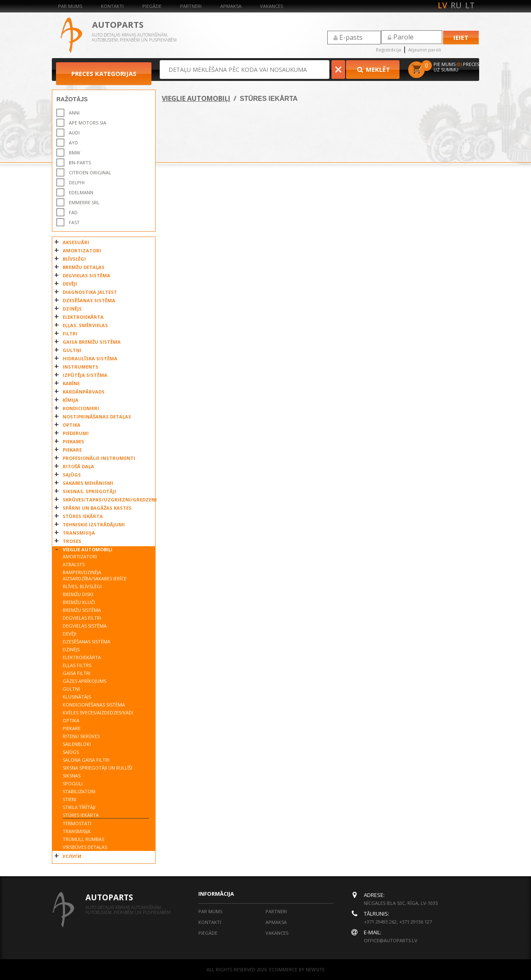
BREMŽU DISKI (78, 594)
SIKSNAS (72, 776)
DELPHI (77, 182)
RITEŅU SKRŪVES (81, 736)
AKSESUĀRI (76, 242)
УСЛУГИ (72, 856)
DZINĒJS (72, 309)
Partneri (191, 6)
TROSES (72, 541)
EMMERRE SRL (84, 202)
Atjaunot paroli (425, 50)
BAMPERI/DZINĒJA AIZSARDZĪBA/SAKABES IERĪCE (95, 575)
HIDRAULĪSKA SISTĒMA (90, 358)
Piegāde (152, 6)
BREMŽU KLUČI (79, 602)
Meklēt (373, 69)
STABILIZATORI (79, 791)
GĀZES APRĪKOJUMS (84, 681)
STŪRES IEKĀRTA (83, 516)
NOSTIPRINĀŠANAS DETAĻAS (97, 417)
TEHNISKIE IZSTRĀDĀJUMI (94, 524)
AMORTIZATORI (82, 250)
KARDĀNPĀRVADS (84, 392)
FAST (74, 222)
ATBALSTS (74, 564)
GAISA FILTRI (77, 673)
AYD (73, 143)
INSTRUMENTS (80, 367)
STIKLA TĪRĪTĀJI (79, 807)
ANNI (74, 113)
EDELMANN (81, 192)
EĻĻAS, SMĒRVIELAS (85, 325)
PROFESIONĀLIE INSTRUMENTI (99, 458)
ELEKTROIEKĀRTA (83, 317)
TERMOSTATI (77, 823)
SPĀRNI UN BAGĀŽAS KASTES (97, 508)
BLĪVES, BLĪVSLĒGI (82, 586)
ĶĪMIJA (71, 400)
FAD (73, 212)
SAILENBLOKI (77, 744)
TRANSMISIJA (79, 533)
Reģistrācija (389, 50)
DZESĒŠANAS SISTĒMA (89, 300)
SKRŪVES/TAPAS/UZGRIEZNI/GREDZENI (107, 500)
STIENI (69, 799)
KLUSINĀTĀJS (77, 697)
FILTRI (70, 334)
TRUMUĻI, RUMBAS (83, 839)
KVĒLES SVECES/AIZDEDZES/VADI (98, 712)
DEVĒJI (70, 284)
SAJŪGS (72, 475)
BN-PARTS (80, 163)
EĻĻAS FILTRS (77, 665)
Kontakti (112, 6)
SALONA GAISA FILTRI (86, 760)
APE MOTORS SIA (88, 123)
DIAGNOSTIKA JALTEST (90, 292)
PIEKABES (73, 441)
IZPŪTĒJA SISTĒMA (85, 375)
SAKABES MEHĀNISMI (88, 483)
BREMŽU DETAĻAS (84, 267)
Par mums (70, 6)
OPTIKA (72, 425)
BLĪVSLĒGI (74, 259)
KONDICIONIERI (81, 408)
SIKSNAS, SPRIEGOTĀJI (89, 491)
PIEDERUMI (76, 433)
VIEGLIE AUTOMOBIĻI (88, 549)
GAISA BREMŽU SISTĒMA (92, 342)
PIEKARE (72, 450)
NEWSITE (315, 969)
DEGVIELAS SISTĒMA (86, 275)
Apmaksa (231, 6)
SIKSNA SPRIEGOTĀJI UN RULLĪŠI (97, 768)
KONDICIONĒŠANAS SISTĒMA (94, 705)
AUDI (74, 133)
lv (442, 5)
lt (470, 5)
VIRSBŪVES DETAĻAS (85, 847)
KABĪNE (71, 383)
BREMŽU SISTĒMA (82, 610)
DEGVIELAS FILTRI (82, 618)
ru (456, 5)
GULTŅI (72, 350)
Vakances (272, 6)
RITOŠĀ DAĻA (78, 466)
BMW (74, 153)
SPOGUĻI (73, 783)
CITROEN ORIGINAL (90, 172)
